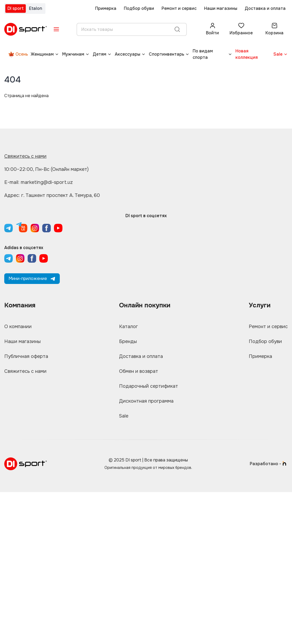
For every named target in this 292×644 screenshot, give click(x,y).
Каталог (128, 327)
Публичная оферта (26, 356)
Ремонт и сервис (179, 8)
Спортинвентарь (166, 54)
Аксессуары (128, 54)
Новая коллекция (247, 54)
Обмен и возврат (139, 371)
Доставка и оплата (265, 8)
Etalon (36, 8)
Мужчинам (73, 54)
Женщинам (42, 54)
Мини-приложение (32, 278)
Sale (278, 54)
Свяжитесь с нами (25, 156)
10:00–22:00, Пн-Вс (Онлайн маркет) (46, 169)
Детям (100, 54)
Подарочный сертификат (149, 386)
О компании (18, 327)
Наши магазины (221, 8)
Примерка (106, 8)
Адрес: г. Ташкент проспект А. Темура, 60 (52, 195)
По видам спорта (203, 54)
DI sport (16, 8)
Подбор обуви (139, 8)
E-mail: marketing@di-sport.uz (39, 182)
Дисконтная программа (146, 401)
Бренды (128, 341)
